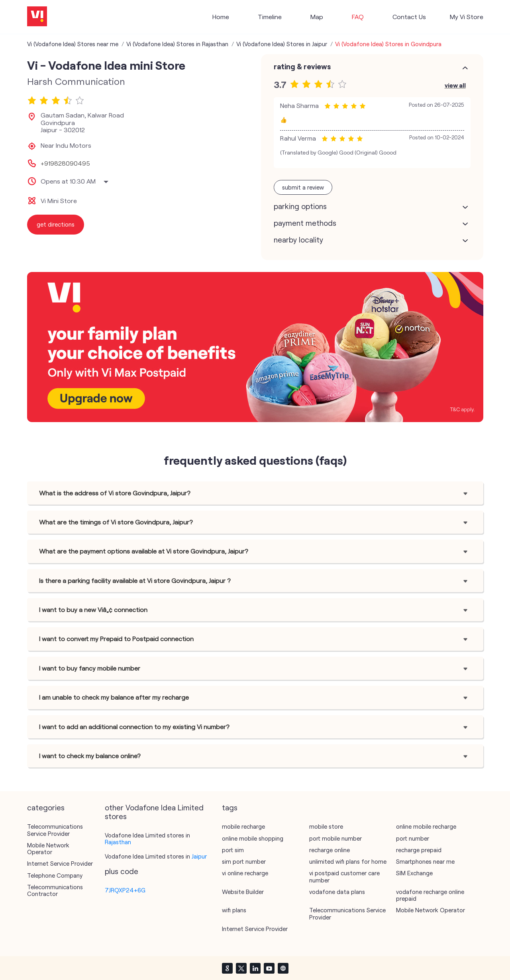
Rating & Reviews (302, 67)
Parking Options (300, 206)
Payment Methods (305, 223)
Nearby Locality (298, 240)
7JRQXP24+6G (125, 890)
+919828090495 (65, 163)
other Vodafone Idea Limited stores (154, 812)
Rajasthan (118, 842)
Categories (46, 808)
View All (455, 85)
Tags (230, 808)
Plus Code (122, 871)
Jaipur (199, 856)
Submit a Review (303, 187)
